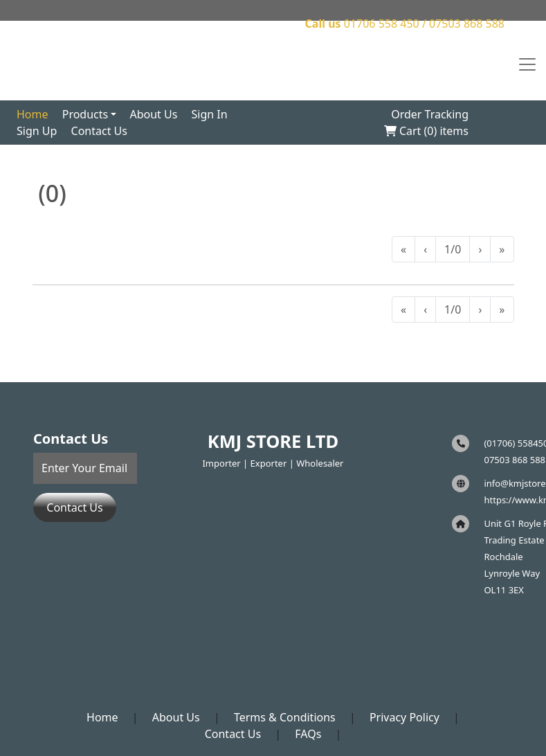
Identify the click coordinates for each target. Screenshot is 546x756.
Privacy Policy (404, 717)
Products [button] (85, 114)
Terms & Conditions (285, 717)
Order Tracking (430, 114)
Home (33, 114)
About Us (153, 114)
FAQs (308, 734)
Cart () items (426, 131)
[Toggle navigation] (527, 64)
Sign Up (37, 131)
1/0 (453, 249)
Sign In (210, 114)
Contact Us (99, 131)
